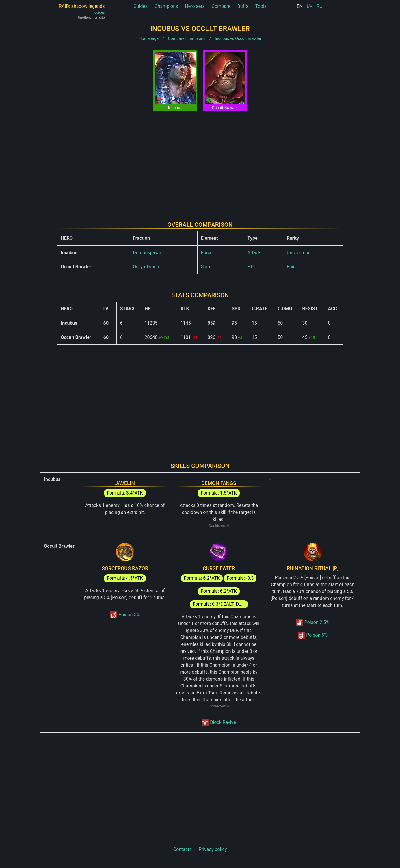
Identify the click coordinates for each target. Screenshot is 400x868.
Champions (166, 6)
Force (207, 253)
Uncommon (299, 253)
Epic (291, 267)
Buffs (243, 6)
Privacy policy (213, 849)
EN (300, 6)
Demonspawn (147, 253)
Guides (141, 6)
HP (251, 267)
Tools (261, 6)
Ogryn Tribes (146, 267)
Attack (254, 253)
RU (319, 6)
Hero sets (195, 6)
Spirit (206, 267)
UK (310, 6)
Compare (221, 6)
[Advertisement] (200, 161)
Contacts (183, 849)
